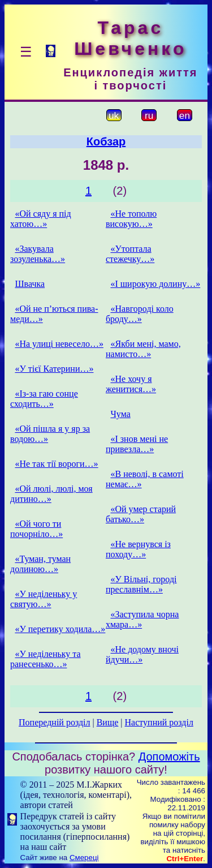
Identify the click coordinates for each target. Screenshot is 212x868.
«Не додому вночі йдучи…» (142, 654)
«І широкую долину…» (155, 284)
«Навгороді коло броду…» (140, 314)
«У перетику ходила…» (60, 629)
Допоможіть (169, 757)
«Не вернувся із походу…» (138, 549)
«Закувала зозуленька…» (38, 254)
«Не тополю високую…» (131, 219)
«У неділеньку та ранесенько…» (46, 659)
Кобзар (106, 141)
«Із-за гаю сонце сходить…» (44, 399)
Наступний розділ (159, 722)
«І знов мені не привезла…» (137, 444)
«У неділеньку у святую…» (44, 599)
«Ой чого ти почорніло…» (36, 529)
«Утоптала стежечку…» (130, 254)
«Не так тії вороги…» (56, 464)
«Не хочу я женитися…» (131, 384)
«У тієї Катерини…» (54, 369)
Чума (120, 414)
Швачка (30, 284)
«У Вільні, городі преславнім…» (141, 584)
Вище (108, 722)
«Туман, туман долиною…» (40, 564)
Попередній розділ (54, 722)
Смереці (84, 858)
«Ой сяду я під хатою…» (41, 219)
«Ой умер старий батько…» (141, 514)
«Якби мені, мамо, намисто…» (143, 349)
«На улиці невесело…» (59, 344)
